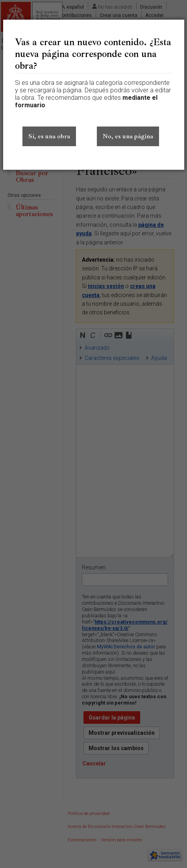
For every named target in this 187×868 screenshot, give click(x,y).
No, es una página (128, 136)
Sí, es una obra (49, 136)
